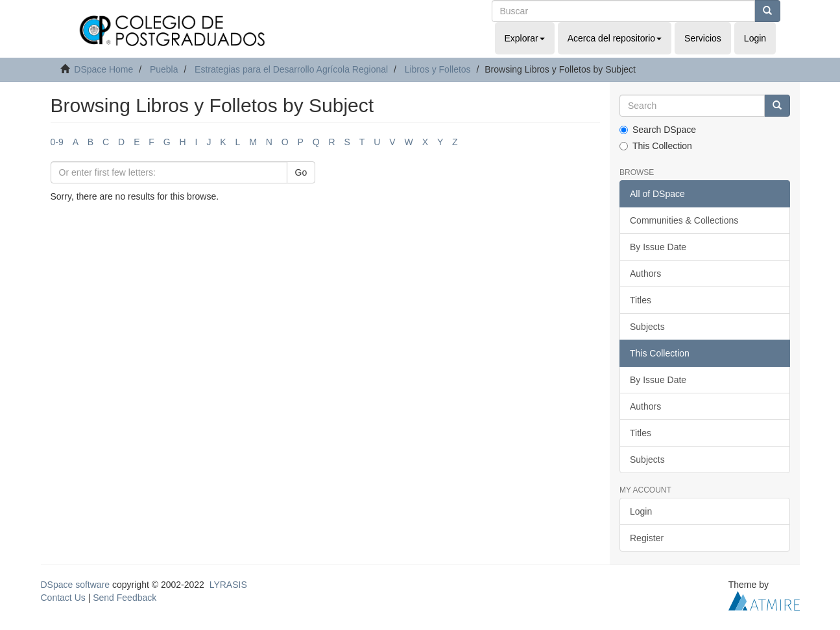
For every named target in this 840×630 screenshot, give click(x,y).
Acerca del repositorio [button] (615, 38)
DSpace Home (103, 69)
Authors (645, 274)
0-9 (57, 142)
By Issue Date (658, 247)
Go (301, 172)
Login (641, 511)
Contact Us (63, 598)
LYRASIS (228, 585)
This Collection (656, 146)
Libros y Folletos (438, 69)
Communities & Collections (684, 220)
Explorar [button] (525, 38)
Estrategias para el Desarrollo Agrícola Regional (291, 69)
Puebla (164, 69)
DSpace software (76, 585)
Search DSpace (658, 130)
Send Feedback (125, 598)
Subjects (647, 327)
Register (647, 538)
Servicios (703, 38)
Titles (641, 300)
